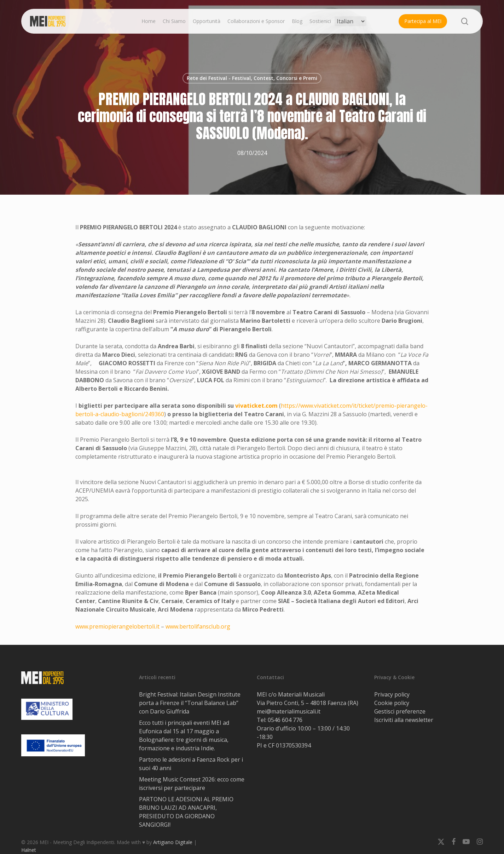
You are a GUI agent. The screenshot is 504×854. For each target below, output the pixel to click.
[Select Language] (351, 21)
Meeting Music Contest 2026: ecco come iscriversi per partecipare (192, 784)
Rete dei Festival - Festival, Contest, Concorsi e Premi (252, 78)
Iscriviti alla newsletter (404, 720)
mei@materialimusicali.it (289, 711)
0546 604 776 (285, 720)
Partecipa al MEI (423, 21)
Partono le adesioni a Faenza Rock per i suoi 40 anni (191, 764)
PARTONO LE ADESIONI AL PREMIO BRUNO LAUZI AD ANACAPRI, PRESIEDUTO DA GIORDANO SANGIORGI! (186, 812)
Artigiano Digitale (173, 842)
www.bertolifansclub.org (198, 626)
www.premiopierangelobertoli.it (117, 626)
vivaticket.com (256, 406)
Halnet (29, 850)
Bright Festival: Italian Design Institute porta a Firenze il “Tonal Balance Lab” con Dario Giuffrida (190, 703)
